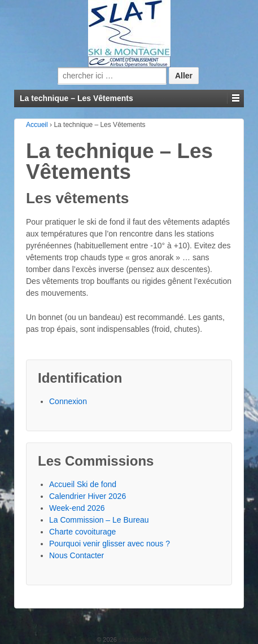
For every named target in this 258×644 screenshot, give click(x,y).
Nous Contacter (76, 555)
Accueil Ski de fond (83, 484)
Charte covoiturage (82, 532)
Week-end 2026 (77, 508)
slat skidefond (137, 639)
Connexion (68, 401)
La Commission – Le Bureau (99, 520)
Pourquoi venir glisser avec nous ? (110, 544)
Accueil (37, 125)
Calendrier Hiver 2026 (88, 496)
